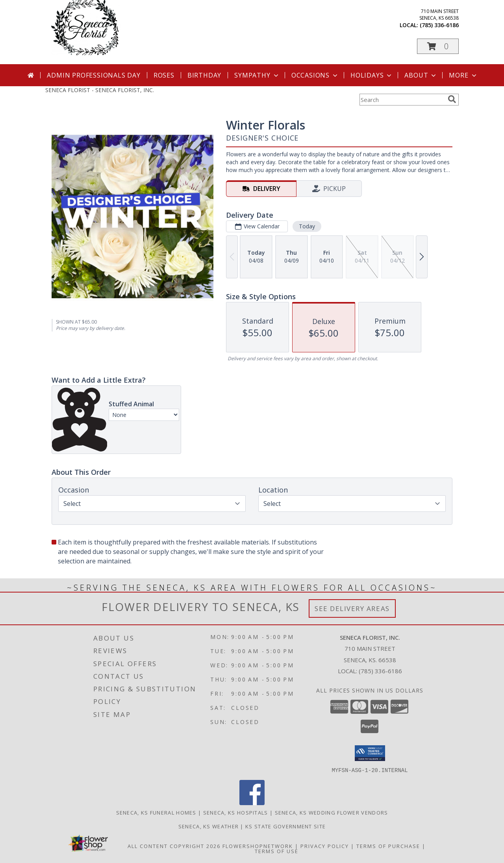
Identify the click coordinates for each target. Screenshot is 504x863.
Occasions (315, 75)
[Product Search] (402, 100)
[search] (452, 99)
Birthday (204, 75)
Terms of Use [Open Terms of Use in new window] (277, 851)
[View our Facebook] (252, 803)
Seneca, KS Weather (208, 826)
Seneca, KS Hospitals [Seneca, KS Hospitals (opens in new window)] (236, 812)
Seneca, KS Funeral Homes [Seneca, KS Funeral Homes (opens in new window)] (156, 812)
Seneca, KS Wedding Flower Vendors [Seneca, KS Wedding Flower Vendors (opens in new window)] (332, 812)
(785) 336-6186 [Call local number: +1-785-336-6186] (439, 25)
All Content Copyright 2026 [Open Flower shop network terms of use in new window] (174, 846)
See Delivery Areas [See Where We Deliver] (352, 608)
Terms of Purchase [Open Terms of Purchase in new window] (388, 846)
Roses (164, 75)
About (421, 75)
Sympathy (257, 75)
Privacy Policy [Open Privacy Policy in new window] (325, 846)
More (463, 75)
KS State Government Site (285, 826)
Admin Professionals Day (94, 75)
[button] (438, 46)
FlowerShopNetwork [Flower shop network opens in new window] (258, 846)
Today (307, 226)
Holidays (372, 75)
